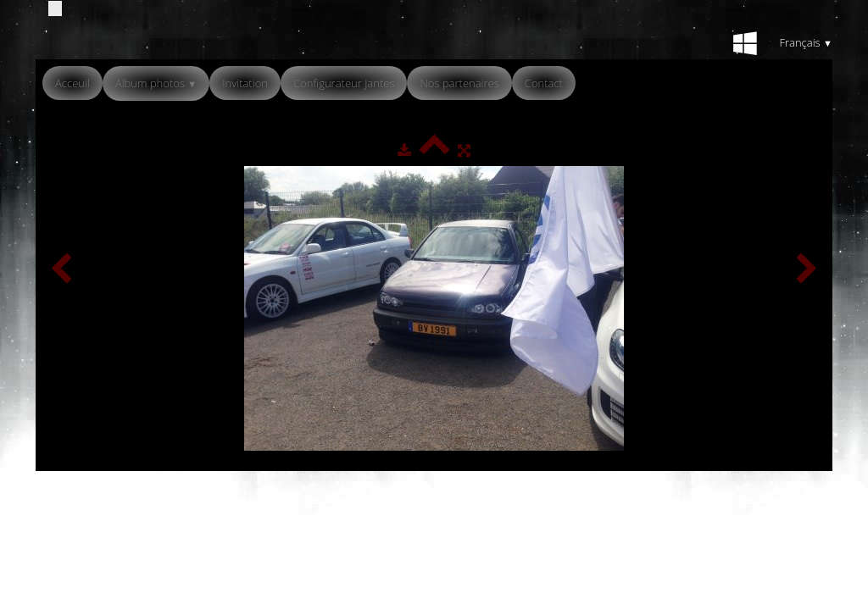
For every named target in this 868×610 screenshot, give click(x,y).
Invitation (245, 83)
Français (806, 42)
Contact (544, 83)
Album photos (156, 83)
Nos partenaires (459, 83)
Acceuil (72, 83)
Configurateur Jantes (344, 83)
